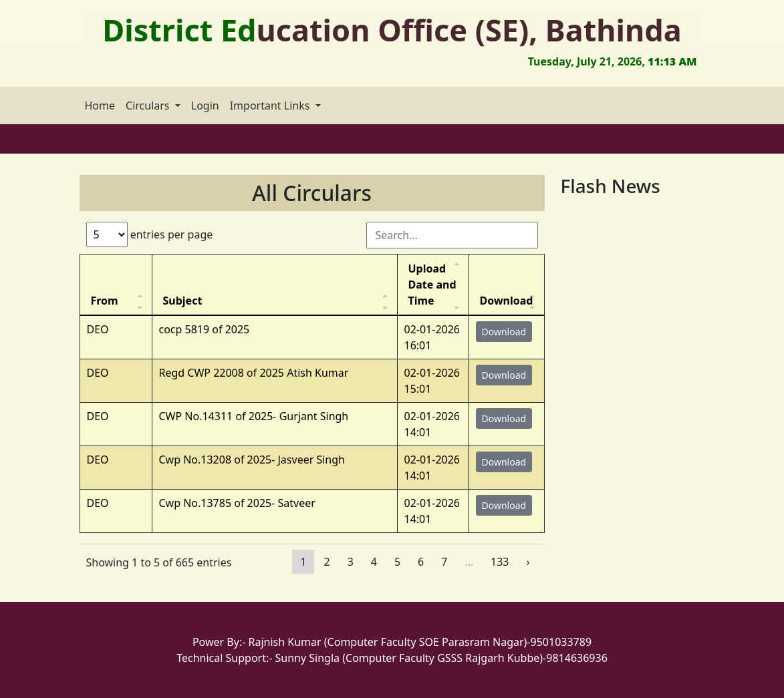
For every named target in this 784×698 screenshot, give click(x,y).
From (105, 301)
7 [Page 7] (444, 562)
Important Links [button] (271, 106)
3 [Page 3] (351, 562)
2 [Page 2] (326, 562)
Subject (183, 301)
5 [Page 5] (397, 562)
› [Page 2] (528, 562)
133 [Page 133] (500, 562)
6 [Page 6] (421, 562)
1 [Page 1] (303, 562)
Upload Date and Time (432, 285)
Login (205, 106)
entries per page (150, 234)
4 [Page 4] (374, 562)
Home (100, 106)
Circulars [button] (149, 106)
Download (507, 301)
